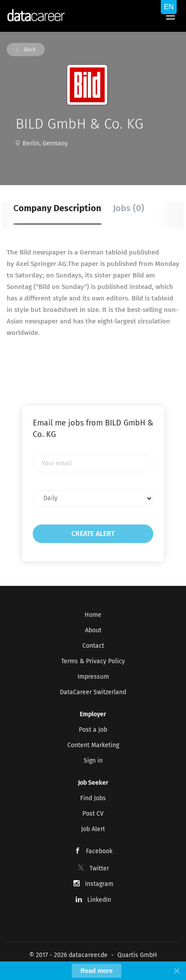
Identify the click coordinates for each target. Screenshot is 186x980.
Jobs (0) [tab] (129, 208)
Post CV (93, 814)
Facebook (99, 851)
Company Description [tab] (57, 208)
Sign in (93, 761)
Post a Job (93, 730)
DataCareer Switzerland (93, 692)
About (93, 630)
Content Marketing (93, 745)
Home (93, 615)
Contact (93, 646)
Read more (97, 971)
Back (29, 49)
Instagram (99, 884)
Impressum (93, 677)
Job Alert (93, 829)
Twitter (99, 868)
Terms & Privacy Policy (93, 661)
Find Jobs (93, 798)
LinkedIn (99, 900)
